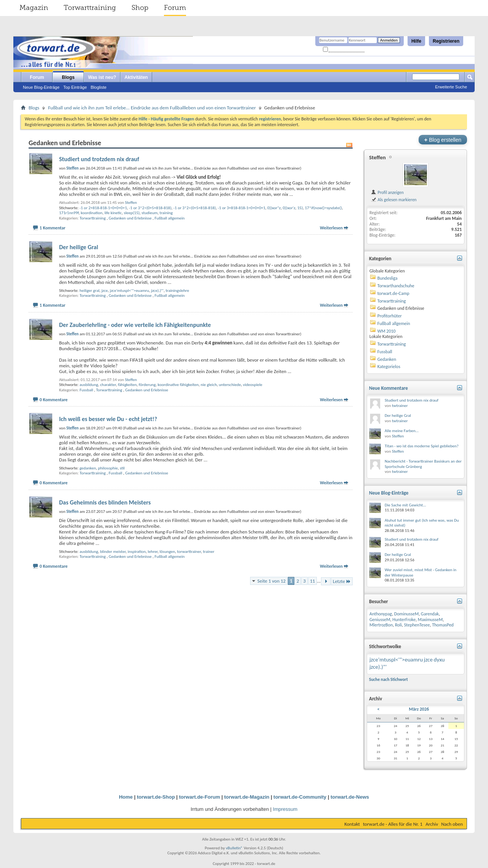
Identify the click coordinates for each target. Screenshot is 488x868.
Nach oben (452, 824)
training (166, 213)
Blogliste (99, 87)
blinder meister (113, 552)
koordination (92, 213)
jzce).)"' (157, 291)
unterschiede (230, 385)
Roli (398, 625)
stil (122, 468)
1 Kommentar (53, 228)
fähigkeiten (127, 385)
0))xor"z (274, 208)
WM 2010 (387, 331)
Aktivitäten (136, 77)
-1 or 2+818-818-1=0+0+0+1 (103, 208)
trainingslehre (177, 291)
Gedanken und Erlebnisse (130, 218)
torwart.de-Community (300, 797)
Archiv (432, 824)
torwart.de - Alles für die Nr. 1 (393, 824)
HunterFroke (404, 620)
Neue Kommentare (388, 388)
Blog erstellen (443, 140)
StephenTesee (417, 625)
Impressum (285, 809)
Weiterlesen (331, 228)
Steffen (131, 203)
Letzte (342, 581)
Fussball (87, 390)
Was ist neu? (102, 77)
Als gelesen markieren (394, 200)
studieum (149, 213)
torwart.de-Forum (200, 797)
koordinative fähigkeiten (178, 385)
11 (312, 581)
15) (300, 208)
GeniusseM (380, 620)
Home (126, 797)
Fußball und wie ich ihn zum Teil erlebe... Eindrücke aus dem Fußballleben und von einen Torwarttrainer (152, 108)
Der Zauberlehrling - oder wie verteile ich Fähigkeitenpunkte (135, 325)
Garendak (430, 614)
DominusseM (406, 614)
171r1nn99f (69, 213)
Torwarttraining (90, 8)
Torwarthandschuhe (396, 286)
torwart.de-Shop (156, 797)
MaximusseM (430, 620)
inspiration (137, 552)
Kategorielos (389, 367)
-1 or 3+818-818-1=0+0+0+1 (242, 208)
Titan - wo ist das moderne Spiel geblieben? (422, 446)
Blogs (68, 77)
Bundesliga (388, 278)
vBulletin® (234, 848)
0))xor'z (289, 208)
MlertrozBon (381, 625)
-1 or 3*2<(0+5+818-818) (195, 208)
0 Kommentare (54, 400)
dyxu (439, 660)
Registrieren (446, 41)
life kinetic (113, 213)
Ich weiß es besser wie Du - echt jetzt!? (108, 419)
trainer (209, 552)
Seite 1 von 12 (271, 581)
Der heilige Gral (79, 247)
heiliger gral (89, 291)
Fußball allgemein (170, 218)
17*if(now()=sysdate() (323, 208)
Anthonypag (381, 614)
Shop (140, 8)
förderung (147, 385)
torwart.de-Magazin (247, 797)
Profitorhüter (390, 316)
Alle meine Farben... (402, 431)
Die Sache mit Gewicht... (405, 505)
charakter (108, 385)
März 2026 (419, 709)
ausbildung (89, 385)
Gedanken (387, 359)
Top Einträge (75, 87)
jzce (105, 291)
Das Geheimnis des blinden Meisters (105, 502)
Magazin (34, 8)
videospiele (253, 385)
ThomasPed (443, 625)
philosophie (108, 468)
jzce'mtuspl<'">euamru (129, 291)
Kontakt (352, 824)
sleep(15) (132, 213)
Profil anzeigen (387, 192)
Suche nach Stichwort (388, 679)
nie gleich (209, 385)
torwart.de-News (350, 797)
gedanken (87, 468)
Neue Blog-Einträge (41, 87)
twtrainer (400, 406)
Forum (175, 8)
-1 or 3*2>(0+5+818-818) (150, 208)
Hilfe (416, 41)
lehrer (152, 552)
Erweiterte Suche (451, 87)
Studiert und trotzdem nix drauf (99, 159)
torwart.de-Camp (393, 293)
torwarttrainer (189, 552)
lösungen (168, 552)
